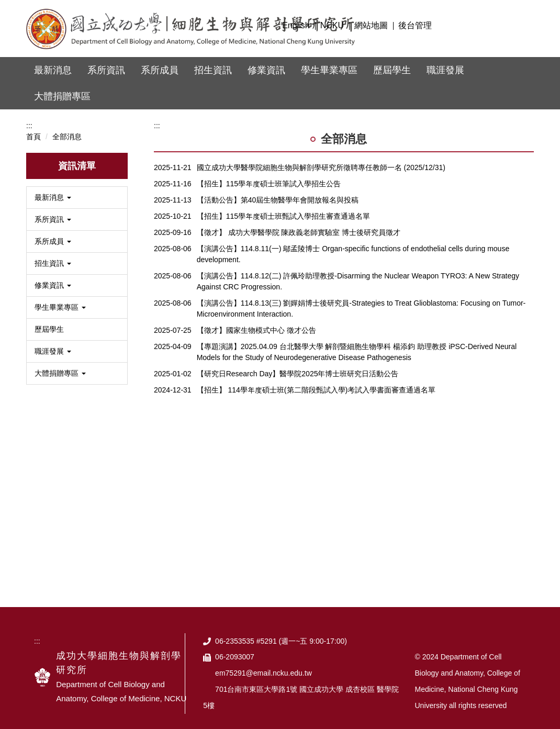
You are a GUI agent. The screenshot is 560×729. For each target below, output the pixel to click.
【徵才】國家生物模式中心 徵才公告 (256, 319)
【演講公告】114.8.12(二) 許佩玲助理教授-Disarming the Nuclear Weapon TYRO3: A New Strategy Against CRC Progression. (358, 270)
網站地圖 (371, 25)
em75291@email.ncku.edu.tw (264, 662)
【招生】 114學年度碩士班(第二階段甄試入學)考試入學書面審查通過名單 (316, 379)
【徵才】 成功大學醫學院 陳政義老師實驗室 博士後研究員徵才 (299, 221)
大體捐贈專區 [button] (62, 96)
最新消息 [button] (53, 70)
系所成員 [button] (160, 70)
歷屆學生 (392, 70)
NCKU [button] (332, 25)
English (296, 25)
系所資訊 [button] (106, 70)
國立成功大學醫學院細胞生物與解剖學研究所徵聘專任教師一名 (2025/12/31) (321, 156)
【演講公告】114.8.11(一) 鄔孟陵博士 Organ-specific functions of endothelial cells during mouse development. (353, 243)
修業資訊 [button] (266, 70)
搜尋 (522, 24)
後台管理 (415, 25)
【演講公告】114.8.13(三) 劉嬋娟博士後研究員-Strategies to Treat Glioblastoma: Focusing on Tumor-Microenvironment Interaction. (361, 298)
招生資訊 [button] (213, 70)
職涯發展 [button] (445, 70)
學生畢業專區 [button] (329, 70)
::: (268, 25)
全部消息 (67, 126)
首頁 (33, 126)
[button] (77, 187)
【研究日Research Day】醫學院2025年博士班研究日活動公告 (298, 363)
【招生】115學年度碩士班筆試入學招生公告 (269, 173)
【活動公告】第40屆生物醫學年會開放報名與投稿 (278, 189)
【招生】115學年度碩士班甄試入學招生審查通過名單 (283, 205)
